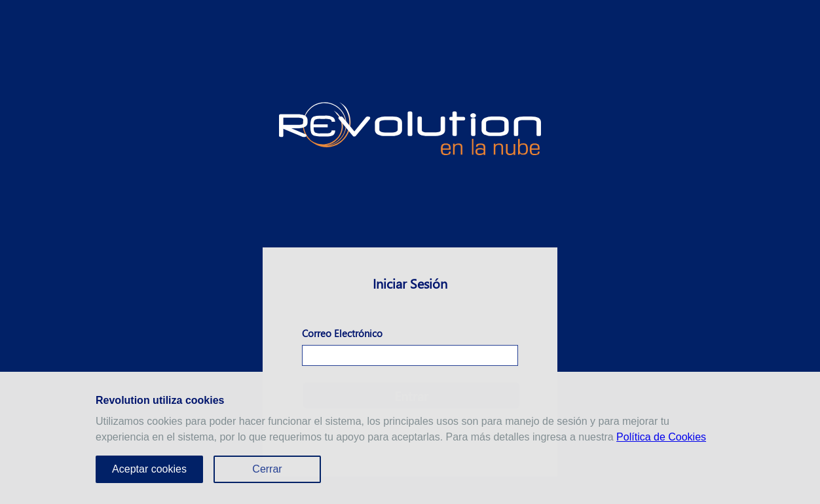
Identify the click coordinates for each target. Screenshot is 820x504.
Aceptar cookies (149, 469)
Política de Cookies (661, 437)
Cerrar (267, 469)
